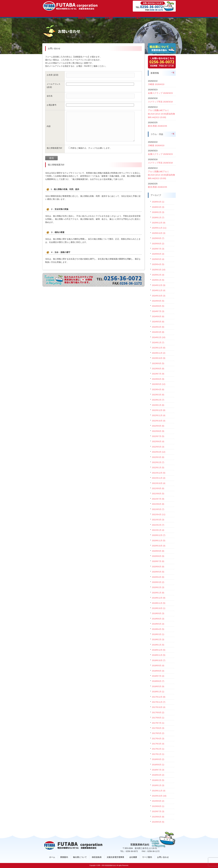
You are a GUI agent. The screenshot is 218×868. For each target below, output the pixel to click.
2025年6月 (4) (158, 254)
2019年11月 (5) (159, 603)
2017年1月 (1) (158, 754)
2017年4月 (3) (158, 739)
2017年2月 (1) (158, 749)
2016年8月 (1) (158, 765)
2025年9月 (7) (158, 238)
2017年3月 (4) (158, 744)
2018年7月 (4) (158, 676)
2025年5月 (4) (158, 259)
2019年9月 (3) (158, 613)
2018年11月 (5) (159, 655)
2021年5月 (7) (158, 509)
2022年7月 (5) (158, 436)
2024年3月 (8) (158, 332)
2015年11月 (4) (159, 791)
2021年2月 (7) (158, 525)
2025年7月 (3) (158, 249)
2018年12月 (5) (159, 650)
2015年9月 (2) (158, 801)
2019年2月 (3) (158, 639)
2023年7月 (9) (158, 374)
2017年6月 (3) (158, 728)
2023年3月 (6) (158, 395)
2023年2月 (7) (158, 400)
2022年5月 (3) (158, 447)
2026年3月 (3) (158, 207)
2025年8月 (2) (158, 244)
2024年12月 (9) (159, 285)
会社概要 (133, 857)
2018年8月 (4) (158, 671)
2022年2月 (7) (158, 462)
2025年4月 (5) (158, 264)
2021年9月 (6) (158, 488)
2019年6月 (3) (158, 619)
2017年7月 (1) (158, 723)
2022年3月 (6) (158, 457)
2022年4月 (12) (159, 452)
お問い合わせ (163, 857)
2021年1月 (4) (158, 530)
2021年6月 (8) (158, 504)
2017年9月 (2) (158, 712)
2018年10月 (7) (159, 660)
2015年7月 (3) (158, 811)
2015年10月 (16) (159, 796)
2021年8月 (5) (158, 494)
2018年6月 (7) (158, 681)
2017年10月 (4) (159, 707)
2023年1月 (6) (158, 405)
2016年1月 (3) (158, 785)
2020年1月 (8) (158, 593)
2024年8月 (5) (158, 306)
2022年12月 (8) (159, 410)
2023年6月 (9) (158, 379)
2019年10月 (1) (159, 608)
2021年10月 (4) (159, 483)
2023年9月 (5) (158, 363)
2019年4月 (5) (158, 629)
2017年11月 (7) (159, 702)
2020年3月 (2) (158, 582)
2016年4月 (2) (158, 775)
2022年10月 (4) (159, 421)
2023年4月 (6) (158, 389)
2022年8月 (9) (158, 431)
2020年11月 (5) (159, 541)
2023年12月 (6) (159, 348)
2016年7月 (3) (158, 770)
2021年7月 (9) (158, 499)
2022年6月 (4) (158, 441)
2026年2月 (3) (158, 212)
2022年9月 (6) (158, 426)
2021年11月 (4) (159, 478)
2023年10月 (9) (159, 358)
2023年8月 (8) (158, 369)
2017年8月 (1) (158, 718)
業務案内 (64, 857)
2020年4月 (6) (158, 577)
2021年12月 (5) (159, 473)
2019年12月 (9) (159, 598)
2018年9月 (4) (158, 666)
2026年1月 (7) (158, 218)
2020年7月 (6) (158, 561)
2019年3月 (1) (158, 634)
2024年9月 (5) (158, 301)
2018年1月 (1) (158, 692)
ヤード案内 (147, 857)
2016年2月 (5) (158, 780)
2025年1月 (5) (158, 280)
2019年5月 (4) (158, 624)
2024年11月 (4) (159, 290)
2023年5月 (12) (159, 384)
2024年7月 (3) (158, 311)
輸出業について (80, 857)
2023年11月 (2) (159, 353)
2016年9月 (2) (158, 759)
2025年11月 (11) (159, 228)
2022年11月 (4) (159, 415)
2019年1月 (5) (158, 645)
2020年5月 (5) (158, 572)
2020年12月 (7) (159, 535)
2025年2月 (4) (158, 275)
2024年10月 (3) (159, 296)
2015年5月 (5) (158, 822)
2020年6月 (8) (158, 567)
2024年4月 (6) (158, 327)
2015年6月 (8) (158, 817)
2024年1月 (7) (158, 343)
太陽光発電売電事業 (115, 857)
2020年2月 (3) (158, 587)
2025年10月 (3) (159, 233)
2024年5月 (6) (158, 322)
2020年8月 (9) (158, 556)
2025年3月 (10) (159, 270)
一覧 (173, 73)
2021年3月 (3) (158, 520)
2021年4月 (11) (159, 514)
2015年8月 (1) (158, 806)
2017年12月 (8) (159, 697)
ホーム (52, 857)
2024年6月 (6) (158, 316)
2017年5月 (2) (158, 733)
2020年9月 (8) (158, 551)
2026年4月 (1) (158, 202)
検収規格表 (97, 857)
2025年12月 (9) (159, 223)
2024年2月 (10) (159, 337)
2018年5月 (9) (158, 686)
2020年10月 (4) (159, 546)
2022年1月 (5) (158, 468)
